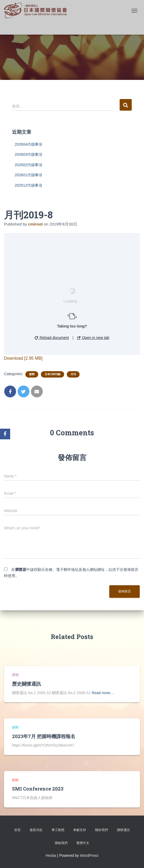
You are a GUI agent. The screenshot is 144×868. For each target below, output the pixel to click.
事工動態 (58, 830)
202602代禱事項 (28, 165)
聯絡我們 (61, 843)
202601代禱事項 (28, 175)
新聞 (32, 374)
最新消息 (36, 830)
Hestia (51, 855)
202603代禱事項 (28, 154)
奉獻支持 (80, 830)
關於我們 (102, 830)
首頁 (17, 830)
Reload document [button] (52, 338)
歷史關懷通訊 (26, 684)
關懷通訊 (123, 830)
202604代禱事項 (28, 144)
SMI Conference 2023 (38, 789)
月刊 (73, 374)
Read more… (103, 693)
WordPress (89, 855)
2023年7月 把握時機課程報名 (44, 736)
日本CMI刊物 (52, 374)
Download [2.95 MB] (23, 358)
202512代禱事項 (28, 185)
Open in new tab (93, 338)
